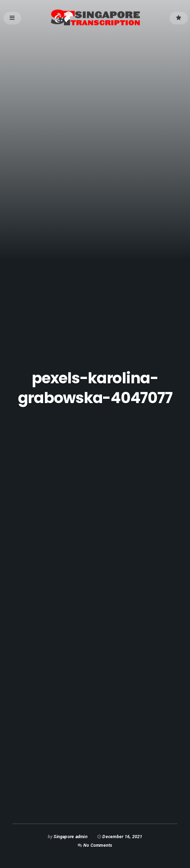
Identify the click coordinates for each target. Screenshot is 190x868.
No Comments (98, 845)
